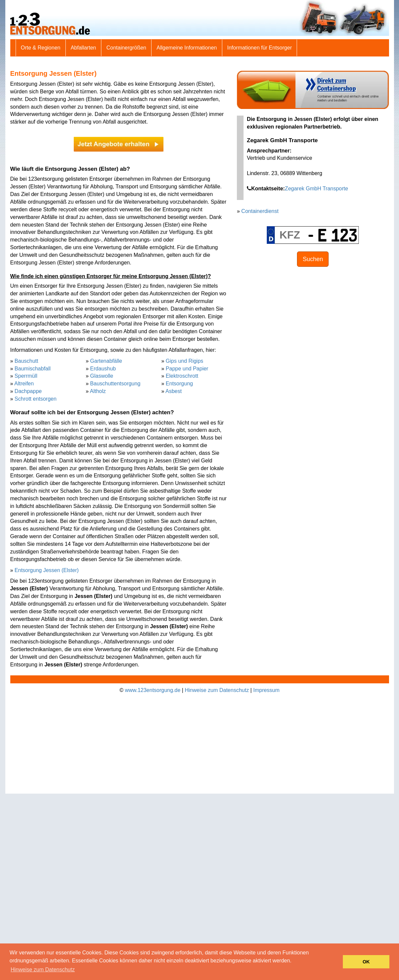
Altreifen (24, 384)
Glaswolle (101, 376)
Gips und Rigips (185, 361)
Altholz (98, 391)
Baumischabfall (33, 369)
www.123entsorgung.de (153, 690)
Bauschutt (26, 361)
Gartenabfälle (106, 361)
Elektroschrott (182, 376)
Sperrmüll (26, 376)
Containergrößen (126, 48)
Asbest (174, 391)
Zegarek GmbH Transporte (316, 189)
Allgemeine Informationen (187, 48)
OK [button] (366, 962)
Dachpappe (28, 391)
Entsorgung (179, 384)
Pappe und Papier (187, 369)
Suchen (313, 259)
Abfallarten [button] (84, 48)
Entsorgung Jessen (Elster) (47, 570)
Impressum (266, 690)
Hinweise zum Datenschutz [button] (43, 970)
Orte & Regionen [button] (41, 48)
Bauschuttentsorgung (115, 384)
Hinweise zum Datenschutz (217, 690)
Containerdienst (260, 211)
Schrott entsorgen (36, 399)
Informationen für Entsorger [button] (260, 48)
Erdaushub (103, 369)
